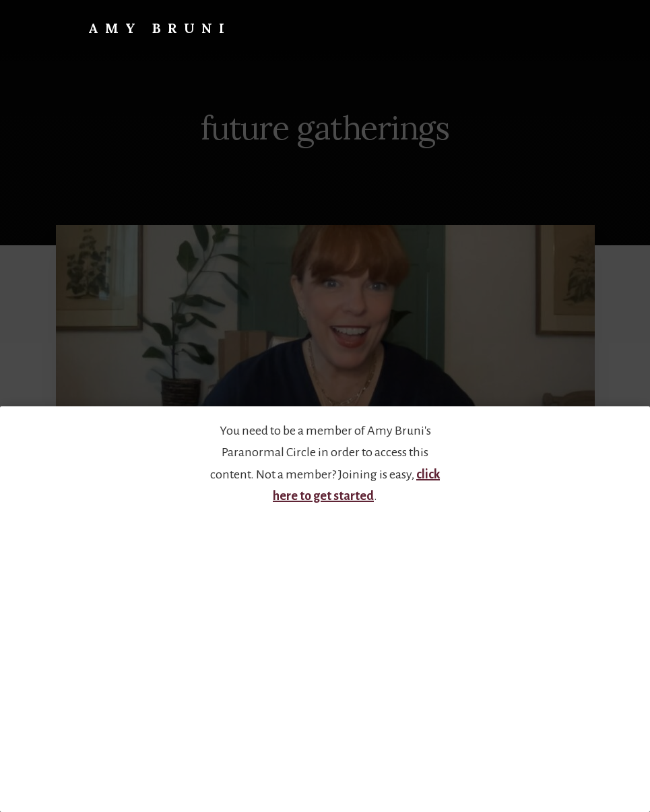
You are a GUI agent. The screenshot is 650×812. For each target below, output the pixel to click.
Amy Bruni (160, 28)
